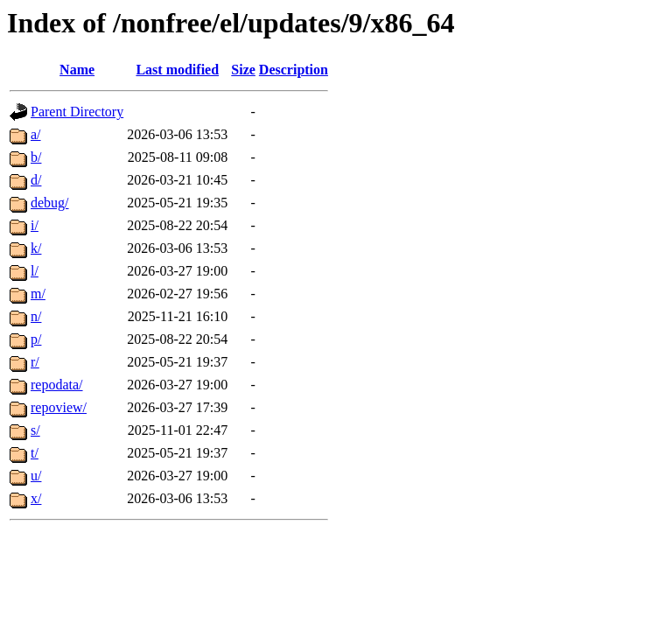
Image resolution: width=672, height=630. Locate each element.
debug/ (50, 203)
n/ (36, 316)
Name (77, 70)
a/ (36, 134)
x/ (36, 498)
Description (294, 70)
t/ (35, 453)
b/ (36, 157)
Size (243, 70)
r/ (35, 362)
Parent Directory (77, 112)
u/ (36, 476)
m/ (38, 294)
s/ (35, 430)
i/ (35, 225)
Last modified (177, 70)
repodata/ (57, 385)
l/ (35, 271)
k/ (36, 248)
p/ (36, 339)
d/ (36, 180)
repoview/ (59, 407)
